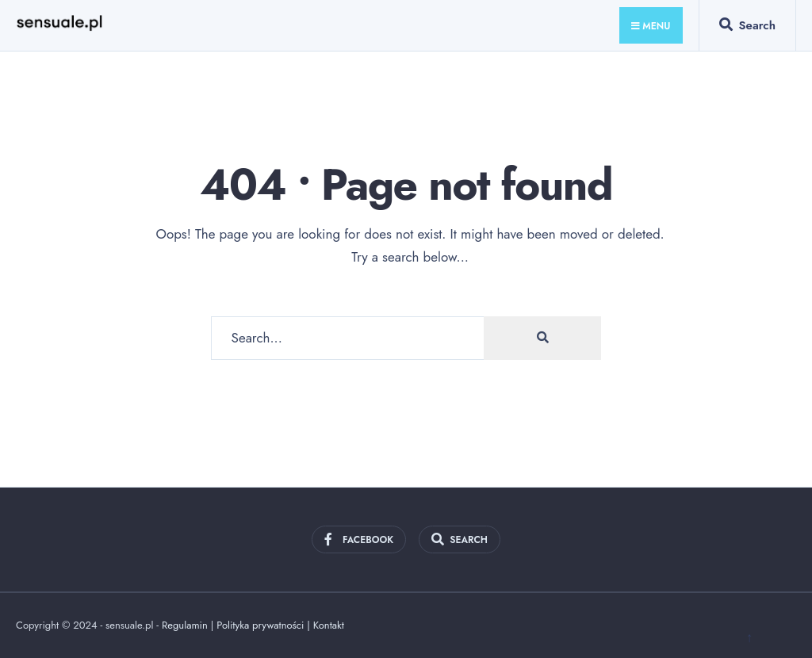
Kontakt (329, 625)
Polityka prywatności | (265, 625)
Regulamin (185, 625)
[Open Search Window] (747, 29)
